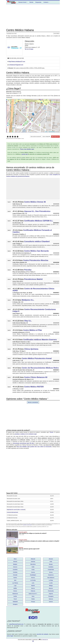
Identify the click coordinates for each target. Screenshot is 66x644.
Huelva (15, 578)
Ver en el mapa (29, 49)
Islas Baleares (51, 578)
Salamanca (15, 594)
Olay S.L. (28, 321)
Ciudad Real (51, 570)
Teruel (15, 599)
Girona (51, 572)
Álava (15, 559)
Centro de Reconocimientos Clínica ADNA (33, 290)
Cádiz (33, 567)
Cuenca (33, 572)
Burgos (51, 564)
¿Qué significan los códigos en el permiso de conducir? (33, 533)
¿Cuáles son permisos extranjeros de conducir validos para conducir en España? (39, 541)
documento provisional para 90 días (23, 443)
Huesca (33, 578)
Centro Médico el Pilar (33, 330)
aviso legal (10, 636)
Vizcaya (33, 602)
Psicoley (28, 270)
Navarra (51, 588)
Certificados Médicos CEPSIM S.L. (39, 221)
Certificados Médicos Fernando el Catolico (32, 231)
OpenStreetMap (52, 132)
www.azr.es (45, 640)
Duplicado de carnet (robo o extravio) (16, 510)
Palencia (33, 591)
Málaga (51, 586)
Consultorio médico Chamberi (37, 241)
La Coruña (33, 580)
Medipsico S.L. (28, 300)
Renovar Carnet (23, 2)
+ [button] (8, 101)
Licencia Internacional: (12, 512)
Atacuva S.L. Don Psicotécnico (37, 211)
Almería (15, 562)
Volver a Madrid (46, 137)
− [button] (8, 103)
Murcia (33, 588)
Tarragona (51, 596)
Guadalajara (33, 575)
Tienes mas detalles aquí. (27, 149)
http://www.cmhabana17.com (17, 62)
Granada (15, 575)
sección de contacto (43, 634)
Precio (52, 432)
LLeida (51, 583)
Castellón (15, 570)
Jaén (15, 580)
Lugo (15, 586)
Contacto (46, 2)
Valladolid (15, 602)
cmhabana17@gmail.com (16, 65)
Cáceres (15, 567)
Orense (15, 591)
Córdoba (15, 572)
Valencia (51, 599)
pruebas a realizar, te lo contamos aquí (26, 434)
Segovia (51, 594)
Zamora (51, 602)
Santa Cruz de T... (33, 594)
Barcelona (33, 564)
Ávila (51, 562)
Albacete (33, 559)
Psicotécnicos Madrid (33, 279)
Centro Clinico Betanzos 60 (36, 377)
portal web (25, 154)
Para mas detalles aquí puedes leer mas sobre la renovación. (34, 447)
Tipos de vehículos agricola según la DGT (29, 549)
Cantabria (51, 567)
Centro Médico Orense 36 (35, 202)
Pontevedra (51, 591)
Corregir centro (55, 137)
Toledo (33, 599)
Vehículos (21, 548)
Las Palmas (15, 583)
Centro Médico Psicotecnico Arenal (37, 358)
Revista (31, 2)
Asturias (33, 562)
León (33, 583)
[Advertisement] (33, 16)
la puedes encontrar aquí (27, 525)
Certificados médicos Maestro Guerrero (40, 340)
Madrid (33, 586)
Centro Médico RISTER (34, 387)
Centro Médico (56, 34)
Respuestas (38, 2)
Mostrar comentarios (33, 402)
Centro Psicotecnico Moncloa (36, 260)
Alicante (51, 559)
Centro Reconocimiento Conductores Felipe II (34, 310)
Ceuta (33, 570)
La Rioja (51, 580)
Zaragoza (15, 604)
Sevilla (15, 596)
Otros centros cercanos (36, 137)
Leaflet (46, 132)
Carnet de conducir (23, 532)
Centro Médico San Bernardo (36, 251)
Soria (33, 596)
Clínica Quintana (31, 349)
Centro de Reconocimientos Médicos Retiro (40, 368)
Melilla (15, 588)
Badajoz (15, 564)
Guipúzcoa (51, 575)
